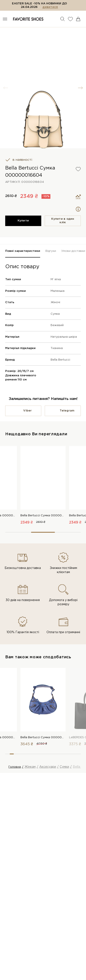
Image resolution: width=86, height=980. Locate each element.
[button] (80, 88)
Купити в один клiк (63, 221)
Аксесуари (48, 767)
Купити (23, 221)
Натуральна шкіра (64, 337)
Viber (27, 411)
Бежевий (57, 325)
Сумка (55, 314)
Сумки (64, 767)
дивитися (50, 7)
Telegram (67, 411)
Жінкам (30, 767)
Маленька (58, 291)
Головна (15, 767)
